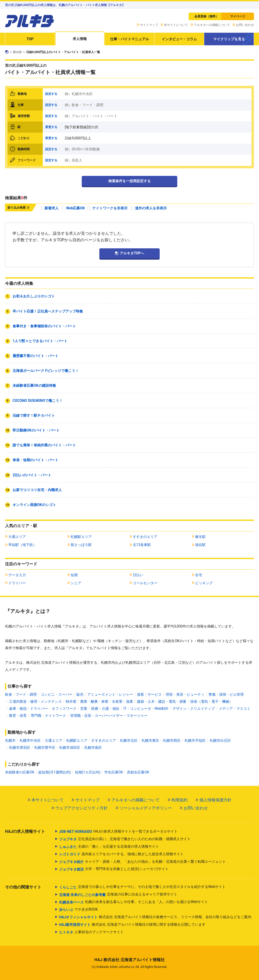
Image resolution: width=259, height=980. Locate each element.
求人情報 (80, 39)
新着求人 (52, 208)
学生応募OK (114, 772)
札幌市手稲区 (195, 740)
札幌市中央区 (30, 740)
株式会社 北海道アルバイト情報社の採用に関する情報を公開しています (132, 925)
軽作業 (71, 701)
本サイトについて (176, 25)
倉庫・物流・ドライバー (28, 709)
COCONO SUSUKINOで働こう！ (38, 401)
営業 (84, 709)
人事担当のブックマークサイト (91, 932)
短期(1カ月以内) (88, 772)
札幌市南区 (93, 748)
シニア (76, 583)
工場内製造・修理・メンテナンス (35, 701)
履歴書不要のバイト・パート (35, 356)
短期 (74, 575)
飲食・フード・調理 (21, 694)
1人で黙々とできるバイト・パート (40, 341)
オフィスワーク (64, 709)
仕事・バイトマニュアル (129, 39)
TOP (30, 39)
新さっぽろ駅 (81, 545)
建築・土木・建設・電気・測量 (162, 701)
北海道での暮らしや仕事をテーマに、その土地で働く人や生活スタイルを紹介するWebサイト (142, 887)
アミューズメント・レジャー (110, 694)
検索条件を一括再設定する (129, 181)
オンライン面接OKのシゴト (34, 505)
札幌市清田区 (70, 748)
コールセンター (145, 583)
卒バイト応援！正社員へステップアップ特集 (48, 311)
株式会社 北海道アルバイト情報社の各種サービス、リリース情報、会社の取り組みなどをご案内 (155, 917)
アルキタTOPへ (132, 253)
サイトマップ (149, 25)
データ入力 (17, 575)
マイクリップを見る (229, 39)
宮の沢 (17, 52)
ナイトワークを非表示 (110, 208)
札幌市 (10, 740)
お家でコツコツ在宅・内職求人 (37, 490)
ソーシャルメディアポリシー (146, 808)
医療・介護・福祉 (105, 709)
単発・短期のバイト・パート (35, 460)
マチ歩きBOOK (78, 910)
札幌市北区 (129, 740)
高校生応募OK (138, 772)
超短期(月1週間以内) (55, 772)
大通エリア (17, 537)
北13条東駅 (142, 545)
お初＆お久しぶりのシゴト (34, 296)
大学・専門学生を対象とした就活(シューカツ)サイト (114, 869)
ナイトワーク (56, 716)
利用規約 (180, 800)
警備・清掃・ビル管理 (226, 694)
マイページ (238, 16)
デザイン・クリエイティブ (194, 709)
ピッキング (204, 583)
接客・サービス (149, 694)
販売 (80, 694)
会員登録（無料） (206, 16)
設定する (51, 94)
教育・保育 (18, 716)
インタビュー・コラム (179, 39)
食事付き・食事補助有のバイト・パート (44, 326)
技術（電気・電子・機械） (211, 701)
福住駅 (200, 545)
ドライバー (17, 583)
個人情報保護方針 (215, 800)
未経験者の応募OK (20, 772)
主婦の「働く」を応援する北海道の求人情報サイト (109, 847)
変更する (51, 127)
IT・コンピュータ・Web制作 (146, 709)
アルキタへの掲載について (212, 25)
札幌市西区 (172, 740)
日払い (138, 575)
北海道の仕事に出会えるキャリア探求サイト (118, 895)
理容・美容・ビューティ (185, 694)
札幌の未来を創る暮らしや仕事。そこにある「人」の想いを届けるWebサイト (134, 902)
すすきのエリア (145, 537)
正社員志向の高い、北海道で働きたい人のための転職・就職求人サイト (125, 839)
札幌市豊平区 (45, 748)
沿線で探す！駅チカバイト (34, 415)
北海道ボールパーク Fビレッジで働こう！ (46, 371)
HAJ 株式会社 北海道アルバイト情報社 (129, 960)
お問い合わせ (245, 25)
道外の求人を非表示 (151, 208)
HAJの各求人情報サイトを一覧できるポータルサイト (118, 832)
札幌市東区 (150, 740)
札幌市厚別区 (20, 748)
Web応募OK (75, 208)
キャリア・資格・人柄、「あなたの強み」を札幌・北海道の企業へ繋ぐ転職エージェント (142, 862)
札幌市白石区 (220, 740)
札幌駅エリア (81, 537)
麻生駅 (200, 537)
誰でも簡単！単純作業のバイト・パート (44, 445)
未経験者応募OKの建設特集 (34, 385)
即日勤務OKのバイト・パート (36, 430)
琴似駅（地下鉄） (22, 545)
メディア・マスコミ (235, 709)
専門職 (36, 716)
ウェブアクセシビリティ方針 (81, 808)
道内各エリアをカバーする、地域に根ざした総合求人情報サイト (121, 854)
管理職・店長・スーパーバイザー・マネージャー (109, 716)
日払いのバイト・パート (32, 475)
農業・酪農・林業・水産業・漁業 (107, 701)
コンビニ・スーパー (57, 694)
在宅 (199, 575)
